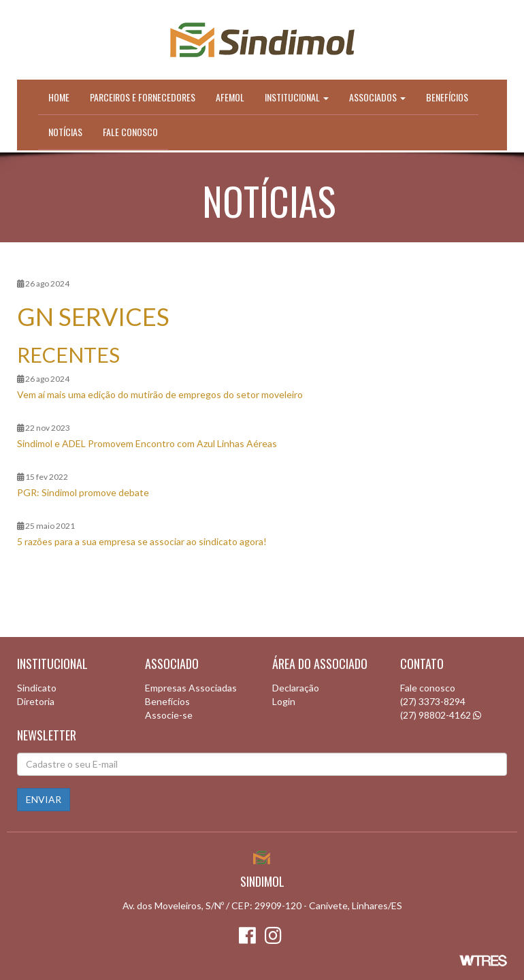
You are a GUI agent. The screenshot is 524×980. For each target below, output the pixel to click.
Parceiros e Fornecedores (143, 97)
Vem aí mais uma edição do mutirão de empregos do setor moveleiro (160, 394)
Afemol (230, 97)
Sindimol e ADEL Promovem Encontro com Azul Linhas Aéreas (147, 443)
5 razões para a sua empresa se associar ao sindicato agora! (142, 541)
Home (59, 97)
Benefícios (447, 97)
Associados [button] (377, 97)
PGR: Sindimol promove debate (83, 492)
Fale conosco (130, 132)
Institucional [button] (297, 97)
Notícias (65, 132)
